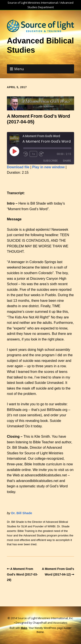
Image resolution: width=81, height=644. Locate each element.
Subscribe (50, 161)
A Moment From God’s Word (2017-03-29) (22, 574)
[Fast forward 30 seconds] (43, 154)
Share (67, 161)
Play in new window (48, 167)
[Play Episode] (14, 151)
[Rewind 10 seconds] (25, 154)
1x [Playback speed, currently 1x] (33, 154)
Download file (18, 167)
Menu (19, 69)
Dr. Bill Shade (22, 513)
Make (24, 628)
